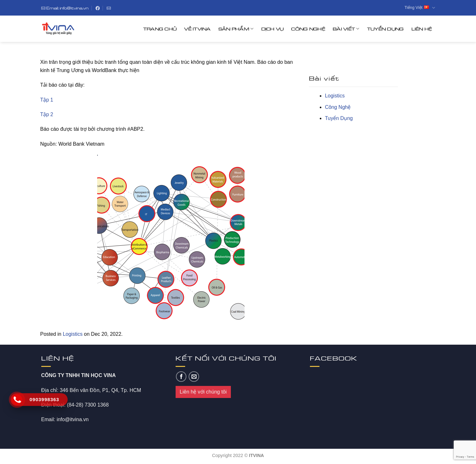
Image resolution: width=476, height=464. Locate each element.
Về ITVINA (198, 29)
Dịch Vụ (273, 29)
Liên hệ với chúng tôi (203, 392)
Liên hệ (422, 29)
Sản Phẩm (236, 29)
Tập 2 (47, 114)
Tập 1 (47, 100)
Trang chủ (160, 29)
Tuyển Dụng (385, 29)
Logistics (73, 334)
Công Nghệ (308, 29)
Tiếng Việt (420, 8)
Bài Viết (346, 29)
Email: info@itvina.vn (65, 8)
